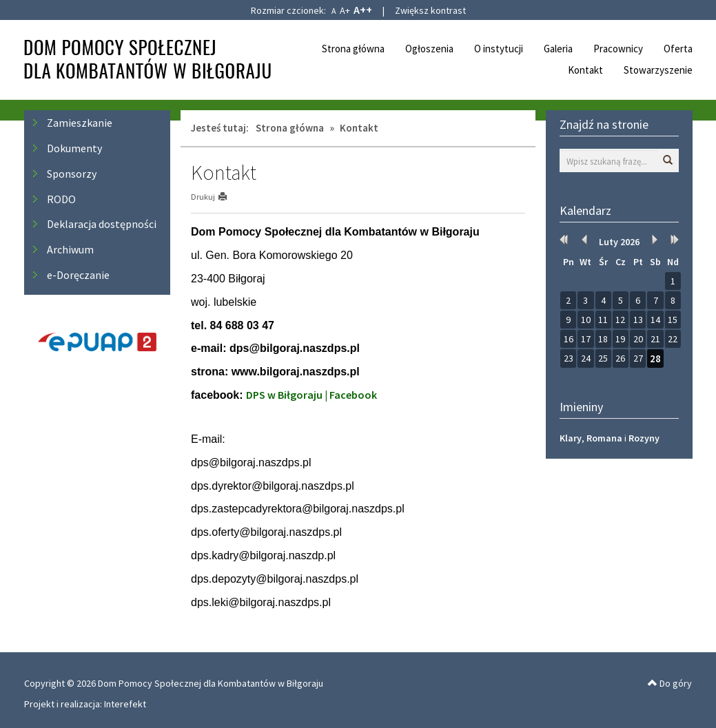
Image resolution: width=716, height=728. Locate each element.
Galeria (558, 49)
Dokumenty (74, 148)
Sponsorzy (72, 174)
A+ (345, 10)
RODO (61, 199)
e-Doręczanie (78, 275)
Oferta (678, 49)
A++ (363, 10)
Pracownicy (618, 49)
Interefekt (125, 704)
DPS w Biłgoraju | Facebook (311, 395)
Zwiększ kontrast (430, 10)
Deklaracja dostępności (102, 224)
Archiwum (70, 249)
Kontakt (585, 70)
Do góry (670, 683)
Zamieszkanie (80, 123)
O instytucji (499, 49)
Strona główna (353, 49)
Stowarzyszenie (658, 70)
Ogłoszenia (429, 49)
